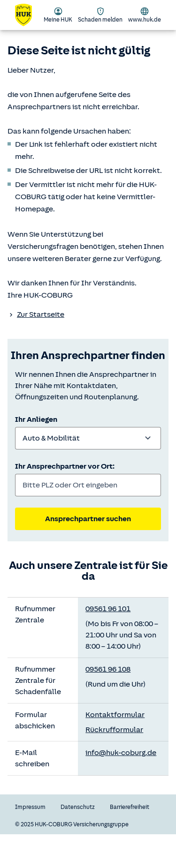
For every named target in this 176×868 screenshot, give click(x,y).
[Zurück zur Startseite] (29, 15)
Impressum (30, 807)
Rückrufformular (114, 730)
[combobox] (88, 438)
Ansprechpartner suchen (88, 519)
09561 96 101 (108, 609)
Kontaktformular (115, 715)
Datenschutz (78, 807)
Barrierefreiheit (130, 807)
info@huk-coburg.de (121, 753)
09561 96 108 (108, 669)
